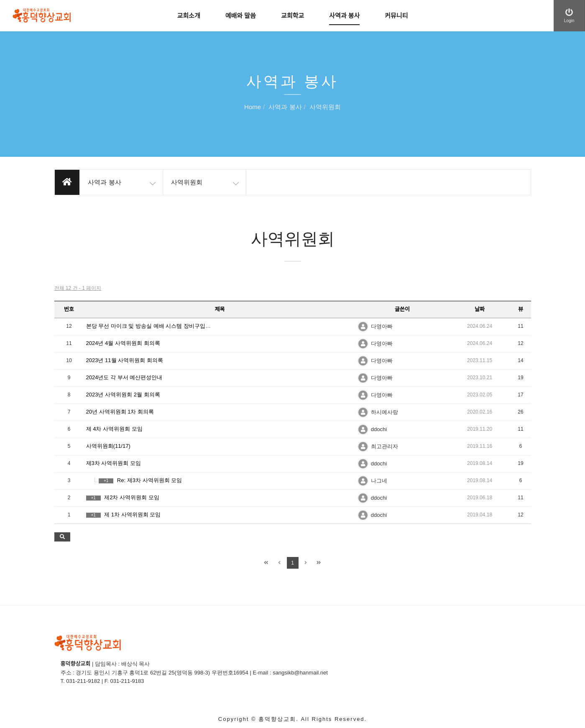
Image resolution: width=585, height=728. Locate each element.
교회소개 (189, 16)
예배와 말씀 (241, 16)
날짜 (480, 309)
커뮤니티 (396, 16)
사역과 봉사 (344, 16)
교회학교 (292, 16)
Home (253, 107)
